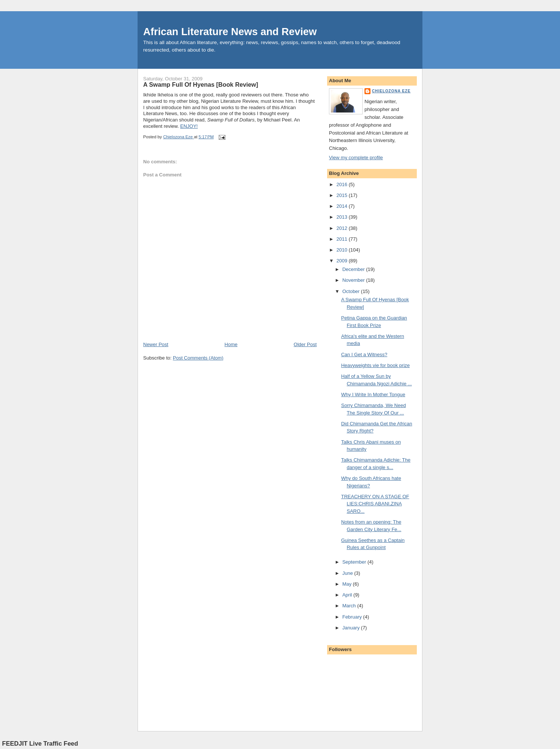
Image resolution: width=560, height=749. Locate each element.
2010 (343, 250)
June (348, 573)
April (348, 595)
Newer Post (156, 344)
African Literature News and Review (230, 32)
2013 (343, 217)
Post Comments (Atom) (198, 358)
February (353, 617)
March (350, 606)
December (354, 269)
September (355, 562)
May (348, 584)
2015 (343, 195)
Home (231, 344)
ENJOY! (189, 126)
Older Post (305, 344)
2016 (343, 184)
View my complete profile (356, 158)
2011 (343, 239)
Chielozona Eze (391, 91)
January (352, 628)
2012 (343, 228)
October (352, 291)
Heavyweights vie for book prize (375, 365)
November (354, 280)
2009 (343, 261)
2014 (343, 206)
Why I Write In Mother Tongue (373, 394)
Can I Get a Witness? (364, 355)
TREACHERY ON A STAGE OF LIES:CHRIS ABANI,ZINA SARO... (375, 504)
